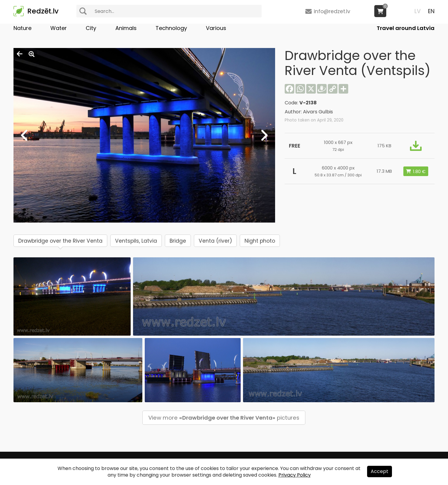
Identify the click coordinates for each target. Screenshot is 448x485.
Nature (22, 28)
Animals (126, 28)
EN (431, 11)
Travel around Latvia (406, 28)
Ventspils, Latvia (136, 241)
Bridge (178, 241)
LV (418, 11)
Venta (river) (215, 241)
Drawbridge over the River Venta (60, 241)
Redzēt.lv (43, 11)
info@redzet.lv (332, 11)
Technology (171, 28)
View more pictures (224, 418)
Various (216, 28)
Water (59, 28)
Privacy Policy (295, 475)
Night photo (260, 241)
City (91, 28)
